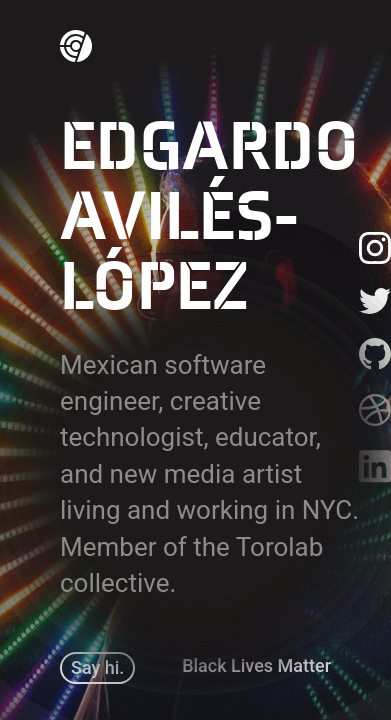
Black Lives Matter (256, 665)
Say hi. (97, 667)
